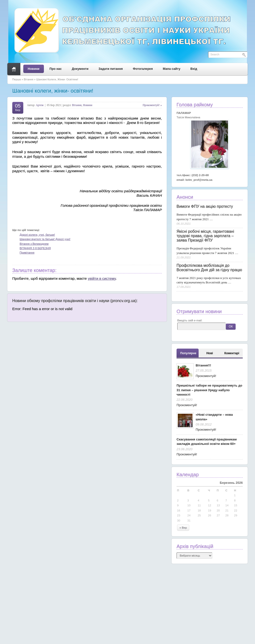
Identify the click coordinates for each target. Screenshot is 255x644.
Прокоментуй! (206, 376)
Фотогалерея (143, 69)
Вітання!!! (203, 365)
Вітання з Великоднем (34, 244)
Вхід (194, 69)
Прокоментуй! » (152, 105)
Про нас (56, 69)
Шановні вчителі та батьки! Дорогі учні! (45, 239)
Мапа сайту (172, 69)
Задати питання (111, 69)
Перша (17, 79)
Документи (80, 69)
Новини (34, 69)
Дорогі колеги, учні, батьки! (37, 235)
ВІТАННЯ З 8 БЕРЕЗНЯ (35, 248)
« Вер (183, 528)
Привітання (27, 253)
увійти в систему (102, 278)
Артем (40, 105)
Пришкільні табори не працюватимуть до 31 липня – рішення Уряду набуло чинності (209, 390)
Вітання (29, 79)
